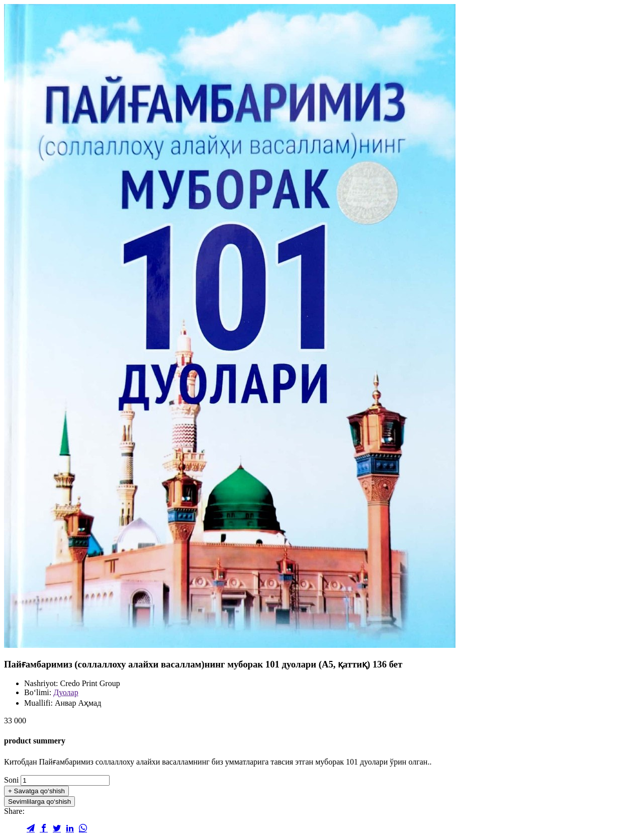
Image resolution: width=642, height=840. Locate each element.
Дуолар (66, 692)
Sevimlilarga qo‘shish (39, 802)
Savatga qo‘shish (36, 791)
